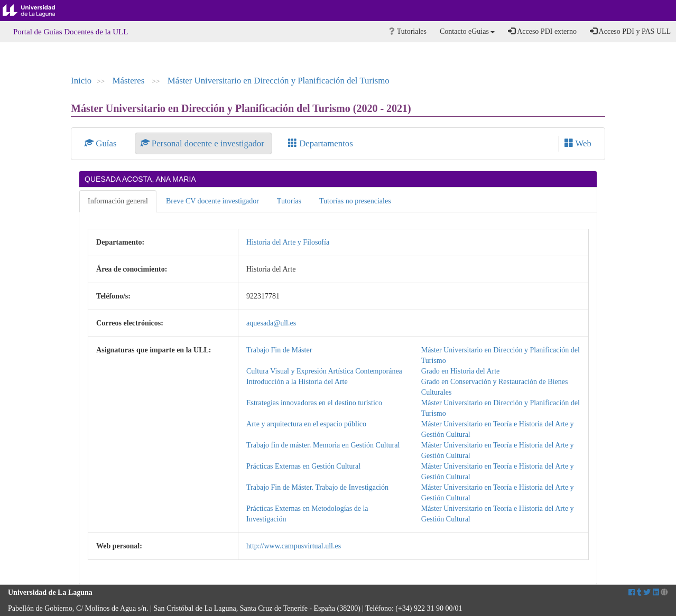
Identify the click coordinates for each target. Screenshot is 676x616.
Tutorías (289, 201)
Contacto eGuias (467, 31)
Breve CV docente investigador (212, 201)
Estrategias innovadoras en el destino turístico (314, 403)
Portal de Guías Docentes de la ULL (71, 32)
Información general (118, 201)
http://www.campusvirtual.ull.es (294, 546)
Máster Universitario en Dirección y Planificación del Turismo (279, 81)
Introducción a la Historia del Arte (297, 382)
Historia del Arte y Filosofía (288, 242)
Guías (102, 143)
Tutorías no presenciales (355, 201)
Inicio (81, 81)
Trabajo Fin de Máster (279, 350)
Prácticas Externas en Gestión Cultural (303, 466)
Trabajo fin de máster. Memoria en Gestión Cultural (323, 445)
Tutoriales (408, 31)
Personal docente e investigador (203, 143)
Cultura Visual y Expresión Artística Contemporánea (324, 371)
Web (578, 143)
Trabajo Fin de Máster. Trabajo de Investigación (317, 487)
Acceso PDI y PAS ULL (630, 31)
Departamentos (321, 143)
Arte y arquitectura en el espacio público (306, 424)
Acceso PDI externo (542, 31)
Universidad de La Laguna (37, 11)
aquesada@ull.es (271, 323)
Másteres (130, 81)
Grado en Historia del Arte (461, 371)
